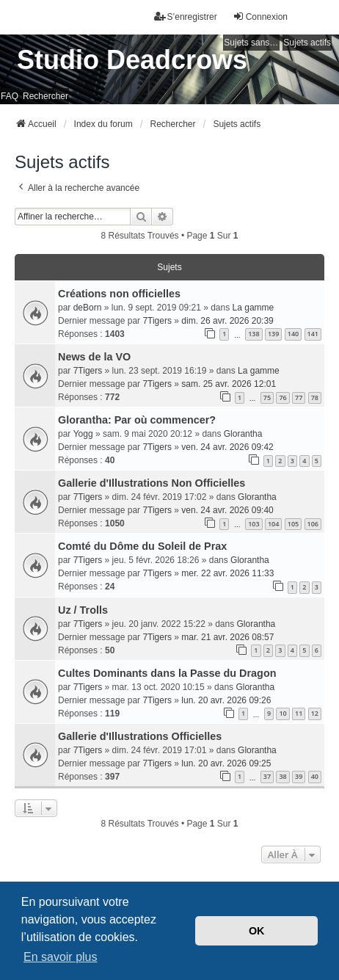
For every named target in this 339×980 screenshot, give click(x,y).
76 (282, 398)
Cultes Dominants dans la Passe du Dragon (167, 673)
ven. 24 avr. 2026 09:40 (227, 510)
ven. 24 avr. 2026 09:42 (227, 447)
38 (282, 776)
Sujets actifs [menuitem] (307, 43)
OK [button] (257, 931)
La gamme (254, 308)
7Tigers (157, 321)
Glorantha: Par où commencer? (137, 420)
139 (273, 334)
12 (315, 713)
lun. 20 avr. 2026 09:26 (226, 700)
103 (254, 524)
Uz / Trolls (83, 610)
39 (299, 776)
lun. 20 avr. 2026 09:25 (226, 763)
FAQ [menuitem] (10, 96)
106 (313, 524)
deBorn (88, 308)
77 (299, 398)
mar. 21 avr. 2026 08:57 (227, 637)
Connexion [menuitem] (260, 17)
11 (299, 713)
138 (254, 334)
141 (313, 334)
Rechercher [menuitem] (45, 96)
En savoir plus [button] (61, 957)
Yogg (83, 434)
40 (315, 776)
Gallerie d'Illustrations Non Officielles (152, 483)
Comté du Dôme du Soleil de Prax (142, 546)
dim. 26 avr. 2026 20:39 (227, 321)
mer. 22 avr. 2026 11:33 (227, 573)
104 (273, 524)
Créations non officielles (119, 294)
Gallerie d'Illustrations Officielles (140, 736)
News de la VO (94, 357)
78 (315, 398)
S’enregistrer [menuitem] (186, 17)
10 (282, 713)
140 (293, 334)
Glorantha (243, 434)
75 (267, 398)
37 (267, 776)
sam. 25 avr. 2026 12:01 (229, 384)
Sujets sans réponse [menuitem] (252, 43)
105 (293, 524)
